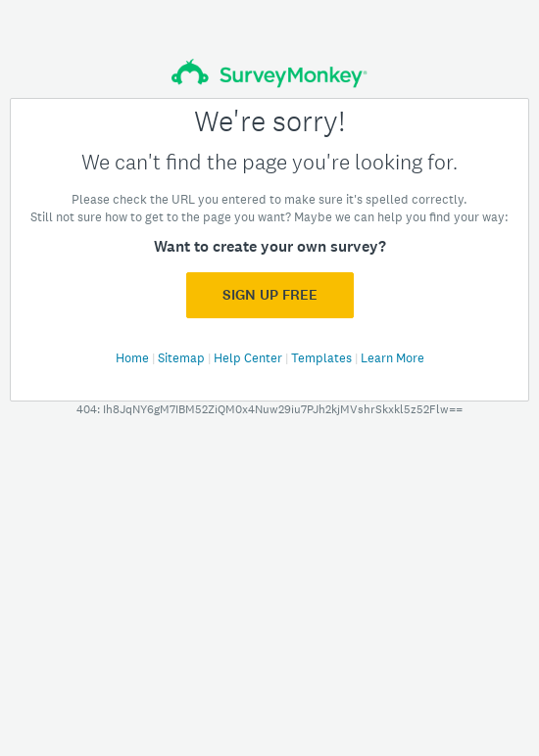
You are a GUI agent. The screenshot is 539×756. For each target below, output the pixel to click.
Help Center (249, 358)
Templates (323, 358)
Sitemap (183, 358)
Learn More (392, 358)
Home (134, 358)
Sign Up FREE (270, 295)
